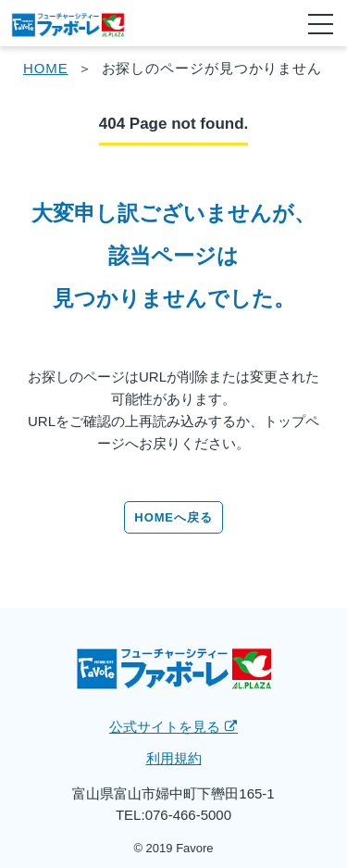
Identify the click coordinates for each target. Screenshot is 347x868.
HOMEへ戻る (173, 517)
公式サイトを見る (173, 727)
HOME (46, 68)
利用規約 (174, 758)
